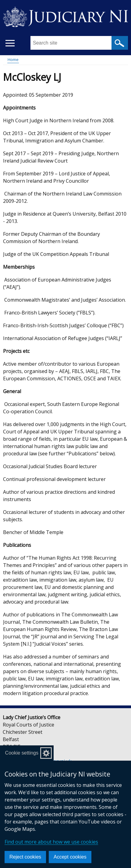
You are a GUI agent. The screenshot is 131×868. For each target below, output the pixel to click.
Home (13, 59)
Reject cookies (25, 857)
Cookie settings (22, 753)
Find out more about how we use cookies (51, 842)
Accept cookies (70, 857)
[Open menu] (10, 43)
